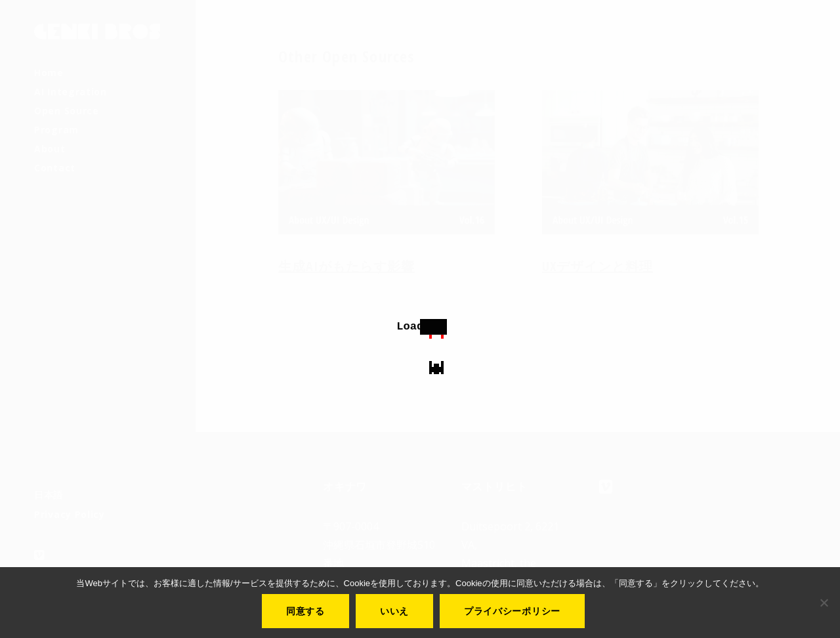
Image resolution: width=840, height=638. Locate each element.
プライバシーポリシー (512, 611)
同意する (305, 611)
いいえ (394, 611)
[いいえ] (824, 603)
